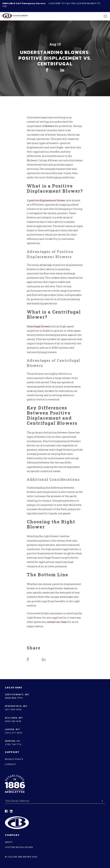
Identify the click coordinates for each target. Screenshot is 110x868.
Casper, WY (12, 729)
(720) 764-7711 (13, 744)
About (9, 842)
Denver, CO (12, 741)
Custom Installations (19, 847)
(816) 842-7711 (14, 698)
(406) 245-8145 (13, 721)
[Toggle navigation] (104, 16)
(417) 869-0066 (13, 709)
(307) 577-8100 (14, 733)
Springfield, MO (16, 706)
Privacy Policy (14, 759)
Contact (11, 764)
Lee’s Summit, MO (17, 694)
